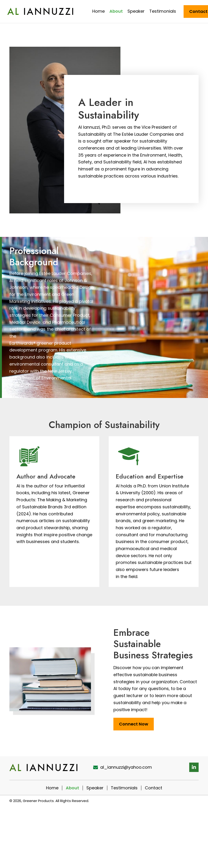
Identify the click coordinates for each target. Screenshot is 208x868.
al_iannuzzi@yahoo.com (126, 767)
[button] (194, 767)
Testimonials (124, 788)
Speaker (95, 788)
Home (52, 788)
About (72, 788)
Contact (154, 788)
